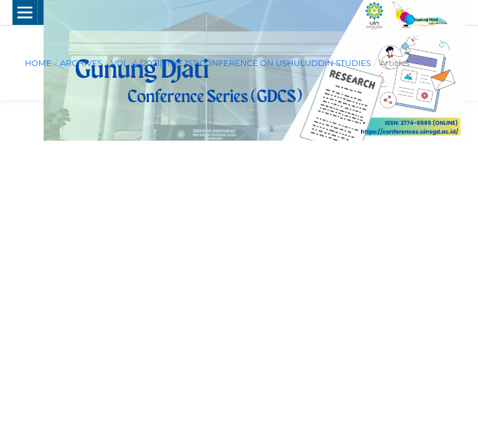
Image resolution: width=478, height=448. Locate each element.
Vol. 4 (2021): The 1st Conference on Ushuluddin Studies (241, 63)
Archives (81, 63)
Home (38, 63)
